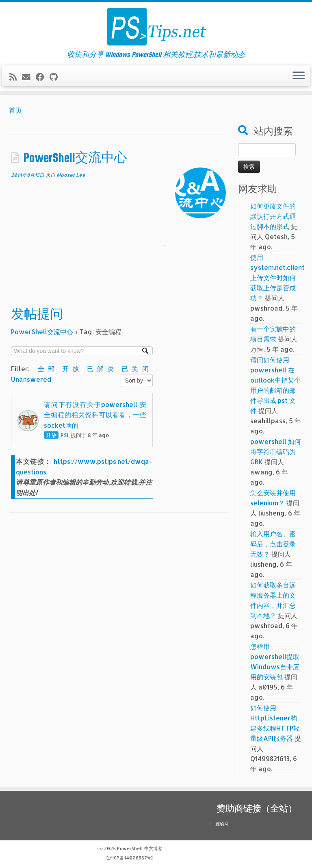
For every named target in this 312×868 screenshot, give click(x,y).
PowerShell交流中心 (75, 157)
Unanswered (31, 379)
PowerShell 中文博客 (140, 848)
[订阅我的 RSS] (16, 77)
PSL (65, 435)
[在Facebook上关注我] (43, 77)
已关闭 (135, 369)
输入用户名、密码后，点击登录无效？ (273, 544)
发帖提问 (37, 314)
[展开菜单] (299, 76)
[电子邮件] (29, 77)
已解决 (102, 369)
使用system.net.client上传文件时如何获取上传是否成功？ (277, 277)
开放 (72, 369)
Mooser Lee (71, 175)
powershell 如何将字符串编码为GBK (276, 451)
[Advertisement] (82, 242)
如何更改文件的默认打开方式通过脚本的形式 (273, 216)
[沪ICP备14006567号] (130, 858)
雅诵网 (222, 824)
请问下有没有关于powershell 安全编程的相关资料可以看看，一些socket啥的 (95, 415)
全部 (46, 369)
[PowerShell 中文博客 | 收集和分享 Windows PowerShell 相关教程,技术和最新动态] (156, 26)
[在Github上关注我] (56, 77)
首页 (15, 110)
